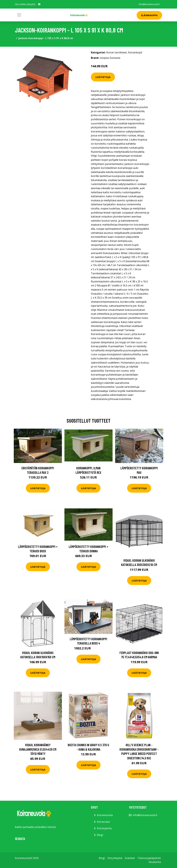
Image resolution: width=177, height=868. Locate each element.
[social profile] (39, 4)
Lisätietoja (103, 77)
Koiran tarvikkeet (117, 52)
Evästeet (130, 858)
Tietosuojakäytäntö (149, 858)
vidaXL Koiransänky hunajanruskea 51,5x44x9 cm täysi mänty (38, 749)
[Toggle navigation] (19, 15)
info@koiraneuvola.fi (149, 4)
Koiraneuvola (105, 815)
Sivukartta (155, 862)
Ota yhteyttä (115, 858)
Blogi (100, 835)
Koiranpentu (104, 828)
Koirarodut (103, 822)
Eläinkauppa (149, 15)
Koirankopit (135, 52)
